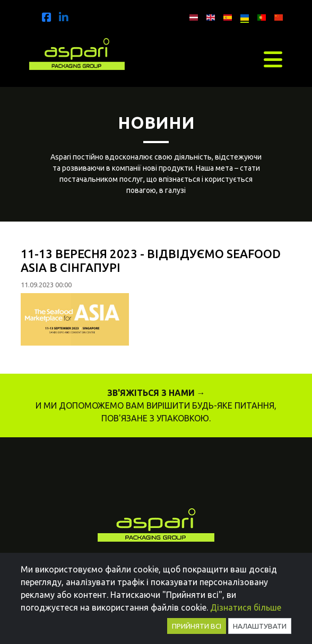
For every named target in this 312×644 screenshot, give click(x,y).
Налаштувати (260, 626)
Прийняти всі (197, 626)
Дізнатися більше (246, 607)
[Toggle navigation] (273, 59)
